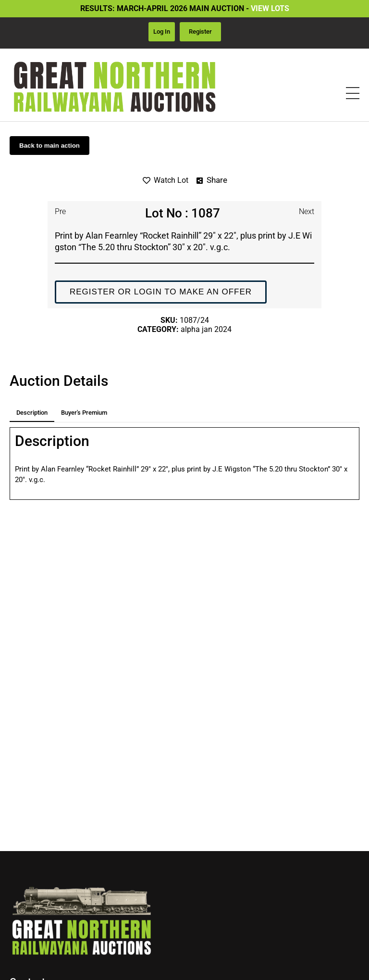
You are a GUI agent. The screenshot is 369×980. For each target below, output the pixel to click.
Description (32, 413)
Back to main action (49, 146)
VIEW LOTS (270, 8)
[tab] (32, 413)
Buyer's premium (84, 413)
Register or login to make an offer (161, 292)
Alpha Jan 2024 (206, 329)
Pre (60, 211)
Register (200, 32)
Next (307, 211)
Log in (162, 32)
